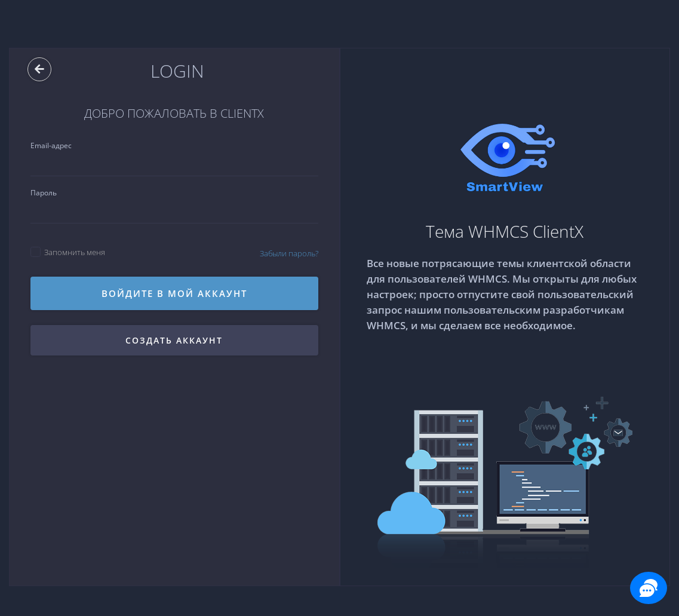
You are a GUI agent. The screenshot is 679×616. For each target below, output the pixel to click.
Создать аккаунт (174, 340)
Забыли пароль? (289, 253)
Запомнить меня (68, 252)
